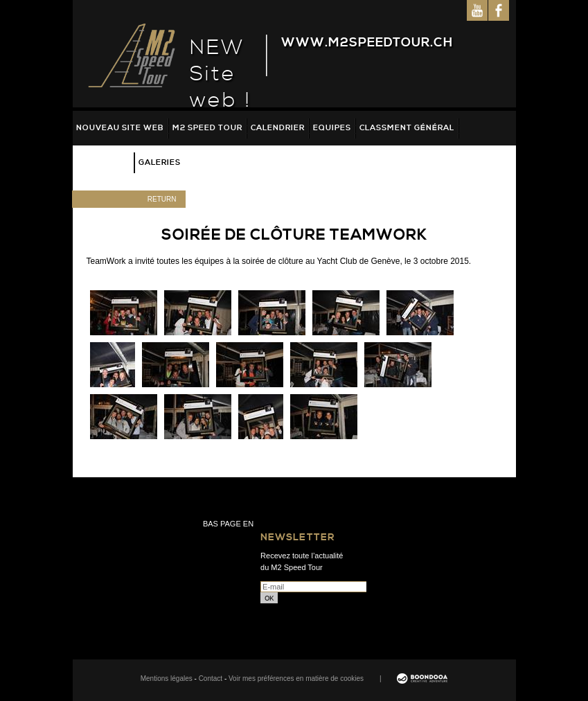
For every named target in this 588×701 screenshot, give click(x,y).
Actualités (103, 163)
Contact (211, 678)
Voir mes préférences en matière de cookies (296, 678)
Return (162, 199)
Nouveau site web (120, 128)
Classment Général (407, 128)
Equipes (332, 128)
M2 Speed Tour (207, 128)
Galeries (160, 163)
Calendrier (278, 128)
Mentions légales (167, 678)
